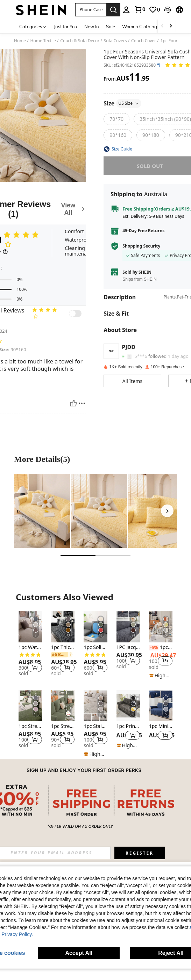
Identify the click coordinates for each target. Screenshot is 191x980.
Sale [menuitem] (111, 27)
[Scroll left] (162, 26)
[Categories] (33, 26)
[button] (91, 10)
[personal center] (126, 10)
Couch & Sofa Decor (80, 41)
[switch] (75, 314)
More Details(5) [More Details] (42, 459)
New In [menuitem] (92, 27)
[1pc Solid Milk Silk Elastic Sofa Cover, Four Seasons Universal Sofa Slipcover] (95, 627)
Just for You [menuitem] (66, 27)
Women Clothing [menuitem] (140, 27)
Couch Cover (144, 41)
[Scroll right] (171, 26)
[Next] (167, 511)
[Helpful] (73, 403)
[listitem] (30, 645)
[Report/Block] (82, 403)
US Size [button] (129, 103)
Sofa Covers (115, 41)
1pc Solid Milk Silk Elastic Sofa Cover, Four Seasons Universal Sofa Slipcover (95, 647)
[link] (140, 9)
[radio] (116, 119)
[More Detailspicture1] (42, 511)
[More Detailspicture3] (156, 511)
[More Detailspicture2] (99, 511)
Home (20, 41)
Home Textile (43, 41)
